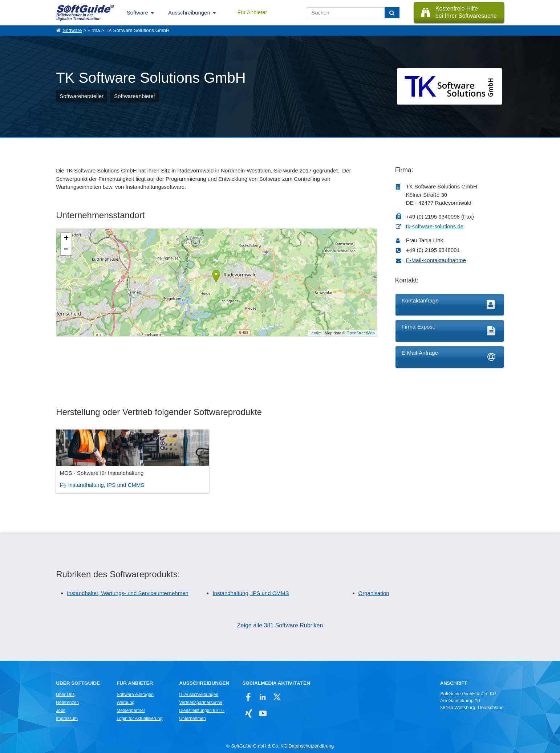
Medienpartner (131, 711)
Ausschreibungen (189, 13)
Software (137, 13)
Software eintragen (135, 695)
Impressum (67, 719)
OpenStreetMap (361, 333)
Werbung (125, 703)
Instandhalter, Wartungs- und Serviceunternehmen (128, 593)
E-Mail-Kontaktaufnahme (436, 260)
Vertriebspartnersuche (201, 703)
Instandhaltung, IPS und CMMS (106, 485)
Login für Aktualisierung (139, 719)
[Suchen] (392, 13)
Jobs (61, 711)
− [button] (66, 250)
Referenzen (67, 703)
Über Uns (65, 695)
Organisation (374, 593)
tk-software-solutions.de (435, 226)
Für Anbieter (252, 12)
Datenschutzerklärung (311, 746)
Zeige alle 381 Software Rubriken (280, 625)
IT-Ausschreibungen (199, 695)
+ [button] (66, 239)
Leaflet (315, 333)
